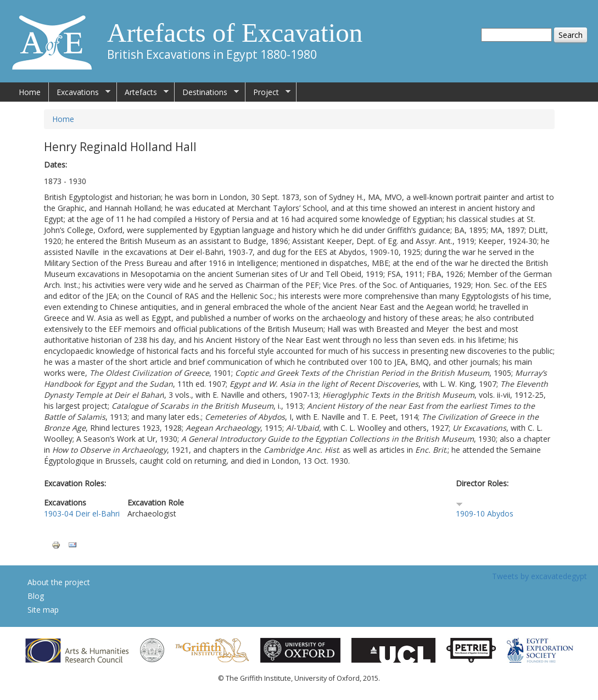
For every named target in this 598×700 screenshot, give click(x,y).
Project (268, 92)
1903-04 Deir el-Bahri (82, 513)
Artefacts (143, 92)
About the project (59, 582)
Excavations (80, 92)
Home (30, 92)
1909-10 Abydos (485, 513)
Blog (36, 596)
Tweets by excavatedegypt (540, 576)
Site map (43, 610)
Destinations (207, 92)
